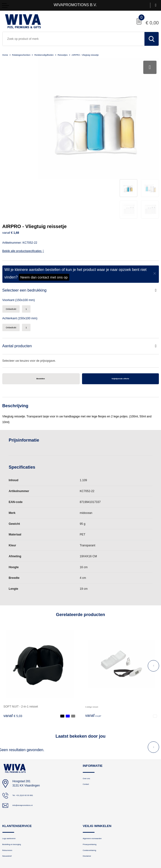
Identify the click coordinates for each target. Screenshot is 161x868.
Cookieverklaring (93, 799)
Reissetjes (76, 55)
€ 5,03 (13, 661)
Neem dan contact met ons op (44, 219)
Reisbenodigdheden (54, 55)
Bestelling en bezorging (17, 792)
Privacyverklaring (93, 792)
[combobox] (74, 39)
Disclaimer (89, 806)
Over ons (88, 725)
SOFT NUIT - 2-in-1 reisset (21, 652)
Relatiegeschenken (25, 55)
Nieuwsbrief (9, 806)
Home (6, 55)
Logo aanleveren (13, 785)
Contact (87, 731)
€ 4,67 (95, 661)
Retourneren (10, 799)
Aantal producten (19, 290)
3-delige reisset (95, 652)
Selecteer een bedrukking (27, 232)
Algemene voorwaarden (97, 785)
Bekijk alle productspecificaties (23, 193)
